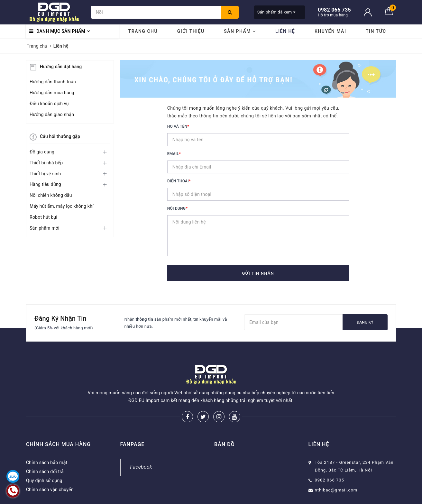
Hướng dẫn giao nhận (52, 115)
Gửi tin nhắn (258, 273)
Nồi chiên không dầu (51, 195)
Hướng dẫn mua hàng (52, 93)
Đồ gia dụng (42, 152)
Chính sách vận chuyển (50, 490)
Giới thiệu (191, 31)
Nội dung (178, 208)
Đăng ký (365, 322)
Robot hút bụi (43, 217)
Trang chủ (143, 31)
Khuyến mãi (330, 31)
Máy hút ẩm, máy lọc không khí (62, 206)
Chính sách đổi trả (45, 472)
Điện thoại (179, 181)
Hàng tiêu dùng (45, 184)
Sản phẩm (240, 31)
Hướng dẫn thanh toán (53, 82)
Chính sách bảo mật (47, 463)
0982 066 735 (330, 480)
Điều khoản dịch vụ (49, 104)
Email (174, 154)
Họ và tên (178, 126)
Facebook (141, 467)
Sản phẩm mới (45, 228)
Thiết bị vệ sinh (45, 174)
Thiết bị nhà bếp (46, 163)
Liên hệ (285, 31)
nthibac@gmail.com (336, 490)
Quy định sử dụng (44, 481)
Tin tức (376, 31)
